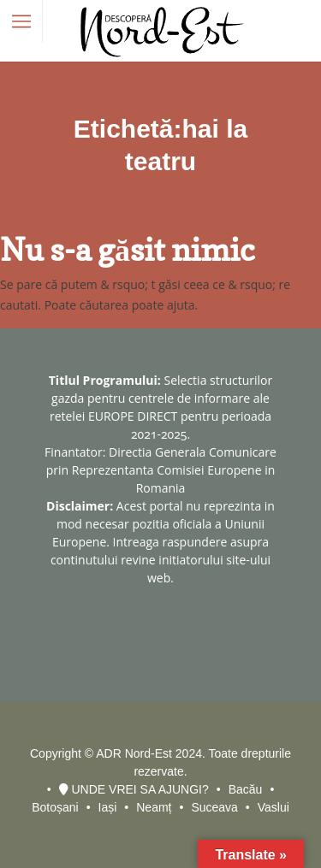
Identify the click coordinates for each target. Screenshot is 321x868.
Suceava (214, 807)
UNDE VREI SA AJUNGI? (134, 789)
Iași (108, 807)
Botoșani (55, 807)
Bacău (246, 789)
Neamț (154, 807)
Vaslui (273, 807)
